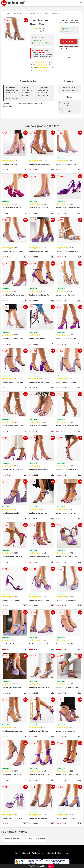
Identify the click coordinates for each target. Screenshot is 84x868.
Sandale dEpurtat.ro (33, 13)
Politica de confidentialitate (43, 853)
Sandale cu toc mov (12, 839)
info (25, 170)
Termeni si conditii (23, 853)
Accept (51, 866)
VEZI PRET (69, 41)
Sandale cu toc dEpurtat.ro (53, 13)
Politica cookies (62, 853)
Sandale (7, 13)
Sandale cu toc (18, 13)
